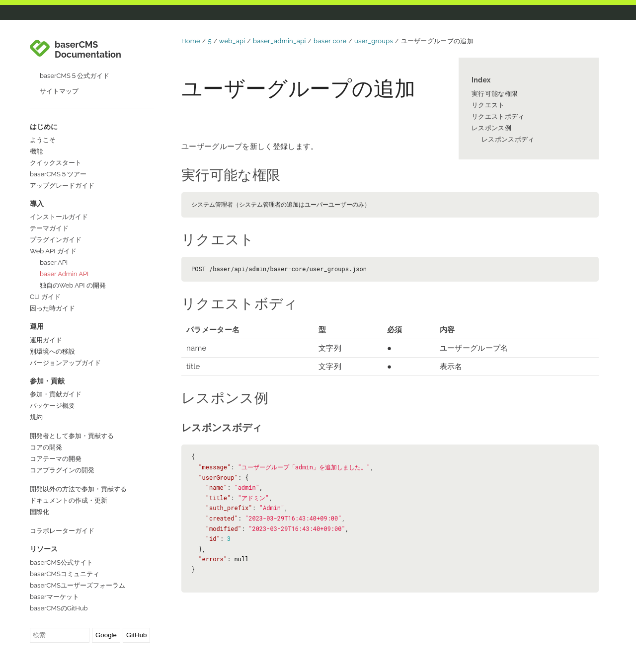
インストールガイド (59, 170)
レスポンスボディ (508, 139)
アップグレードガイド (62, 139)
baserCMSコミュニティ (65, 527)
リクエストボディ (498, 116)
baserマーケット (54, 550)
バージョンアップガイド (65, 316)
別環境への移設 (52, 305)
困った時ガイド (52, 261)
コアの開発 (46, 401)
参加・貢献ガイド (56, 347)
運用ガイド (46, 293)
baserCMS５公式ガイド (75, 29)
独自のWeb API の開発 (73, 239)
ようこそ (43, 93)
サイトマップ (59, 44)
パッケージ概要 (52, 359)
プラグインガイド (56, 193)
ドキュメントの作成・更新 (69, 454)
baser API (54, 216)
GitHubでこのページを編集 (92, 620)
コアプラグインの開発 (62, 423)
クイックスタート (56, 116)
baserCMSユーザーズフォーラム (78, 539)
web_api (232, 41)
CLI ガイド (45, 250)
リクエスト (488, 105)
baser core (330, 41)
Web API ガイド (53, 204)
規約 (36, 370)
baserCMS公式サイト (61, 516)
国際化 (40, 465)
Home (191, 41)
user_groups (374, 41)
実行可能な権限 (495, 94)
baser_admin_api (279, 41)
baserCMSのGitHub (59, 561)
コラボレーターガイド (62, 484)
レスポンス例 (491, 128)
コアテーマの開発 (56, 412)
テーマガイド (49, 182)
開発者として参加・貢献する (72, 389)
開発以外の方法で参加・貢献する (78, 442)
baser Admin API (64, 227)
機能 (36, 105)
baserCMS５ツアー (58, 127)
